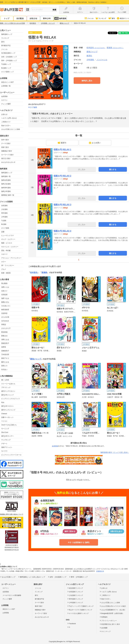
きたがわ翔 (5, 317)
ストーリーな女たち (8, 384)
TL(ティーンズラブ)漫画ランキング (80, 606)
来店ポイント (123, 18)
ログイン (4, 100)
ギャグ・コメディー (8, 239)
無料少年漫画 (6, 191)
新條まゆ (4, 336)
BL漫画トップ (6, 68)
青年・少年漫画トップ (9, 61)
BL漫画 (4, 224)
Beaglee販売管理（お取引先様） (112, 613)
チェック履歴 (6, 104)
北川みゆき (5, 321)
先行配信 (20, 18)
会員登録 (4, 96)
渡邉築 (115, 48)
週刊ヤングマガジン (8, 391)
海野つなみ (5, 298)
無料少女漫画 (6, 184)
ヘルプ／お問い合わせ (9, 118)
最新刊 (62, 143)
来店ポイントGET (8, 82)
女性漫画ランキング (75, 592)
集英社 (89, 56)
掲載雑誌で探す (7, 151)
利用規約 (103, 617)
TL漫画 (4, 221)
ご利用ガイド (6, 122)
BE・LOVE (5, 380)
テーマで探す (6, 144)
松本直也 (96, 48)
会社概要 (103, 628)
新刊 (111, 18)
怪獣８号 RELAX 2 (62, 176)
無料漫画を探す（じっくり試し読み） (115, 452)
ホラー (4, 262)
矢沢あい (4, 369)
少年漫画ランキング (75, 602)
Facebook (71, 623)
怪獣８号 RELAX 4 (62, 231)
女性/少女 (33, 18)
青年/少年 (47, 18)
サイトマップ (105, 631)
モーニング (5, 429)
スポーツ (4, 254)
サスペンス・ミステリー (10, 247)
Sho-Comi (5, 432)
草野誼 (4, 325)
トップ (7, 18)
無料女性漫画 (6, 180)
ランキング (101, 18)
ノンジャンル (102, 60)
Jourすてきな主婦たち (9, 425)
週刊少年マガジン (7, 406)
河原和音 (4, 313)
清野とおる (5, 340)
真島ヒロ (4, 366)
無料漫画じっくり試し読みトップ (31, 577)
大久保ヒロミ (6, 306)
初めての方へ (6, 126)
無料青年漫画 (6, 188)
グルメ (4, 269)
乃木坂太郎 (5, 355)
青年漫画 (4, 213)
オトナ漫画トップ (7, 72)
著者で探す (5, 147)
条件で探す (5, 140)
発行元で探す (6, 158)
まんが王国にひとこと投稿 (11, 129)
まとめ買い (95, 143)
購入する (113, 169)
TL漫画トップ (6, 64)
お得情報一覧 (6, 86)
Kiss (3, 402)
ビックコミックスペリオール (11, 455)
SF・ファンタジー (8, 265)
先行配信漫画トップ (8, 53)
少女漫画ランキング (75, 595)
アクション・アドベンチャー (11, 258)
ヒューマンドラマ (7, 236)
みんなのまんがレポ (8, 162)
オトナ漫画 (5, 228)
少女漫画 (4, 209)
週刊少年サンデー (7, 436)
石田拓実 (4, 295)
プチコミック (6, 387)
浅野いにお (5, 287)
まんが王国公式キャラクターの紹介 (113, 606)
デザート (4, 444)
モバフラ (4, 451)
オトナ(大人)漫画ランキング (78, 613)
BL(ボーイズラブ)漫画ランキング (80, 610)
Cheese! (4, 414)
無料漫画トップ (7, 34)
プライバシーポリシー (108, 621)
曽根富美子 (5, 343)
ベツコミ (4, 421)
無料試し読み (87, 81)
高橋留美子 (5, 351)
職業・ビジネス (7, 243)
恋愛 (3, 232)
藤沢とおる (5, 362)
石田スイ (4, 291)
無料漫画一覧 (6, 176)
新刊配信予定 (6, 46)
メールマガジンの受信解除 (12, 595)
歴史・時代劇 (6, 251)
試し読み (82, 169)
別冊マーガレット (7, 417)
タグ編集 (34, 107)
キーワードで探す (7, 155)
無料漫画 (60, 18)
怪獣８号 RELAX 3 (62, 205)
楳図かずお (5, 302)
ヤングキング (6, 440)
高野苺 (4, 347)
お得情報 (6, 613)
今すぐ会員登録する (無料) (79, 542)
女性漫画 (4, 206)
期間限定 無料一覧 (8, 195)
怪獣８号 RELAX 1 (62, 150)
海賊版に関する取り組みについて (12, 514)
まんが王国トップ (8, 577)
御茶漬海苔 (5, 310)
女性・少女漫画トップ (9, 57)
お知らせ (4, 114)
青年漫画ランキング (75, 599)
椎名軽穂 (4, 332)
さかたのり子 (6, 328)
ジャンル (89, 18)
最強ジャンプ (36, 359)
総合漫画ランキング (75, 588)
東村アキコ (5, 358)
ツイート (114, 33)
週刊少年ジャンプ (7, 395)
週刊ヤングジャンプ (8, 410)
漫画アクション (7, 447)
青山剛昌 (4, 283)
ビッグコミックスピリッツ (11, 399)
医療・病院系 (6, 273)
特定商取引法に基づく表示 (110, 624)
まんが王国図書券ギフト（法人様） (113, 610)
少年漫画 (4, 217)
